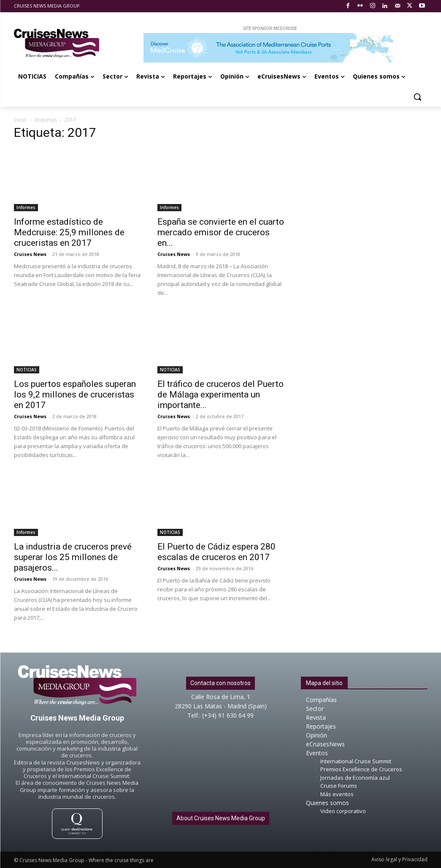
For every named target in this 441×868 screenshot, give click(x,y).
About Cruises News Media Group (221, 818)
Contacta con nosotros (220, 683)
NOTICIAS (27, 370)
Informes (26, 207)
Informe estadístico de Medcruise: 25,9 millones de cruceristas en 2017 (69, 232)
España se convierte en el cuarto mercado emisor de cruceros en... (221, 232)
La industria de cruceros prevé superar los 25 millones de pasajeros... (73, 557)
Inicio (20, 120)
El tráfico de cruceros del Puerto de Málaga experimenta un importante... (220, 395)
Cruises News (30, 254)
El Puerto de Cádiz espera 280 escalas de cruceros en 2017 (216, 552)
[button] (417, 97)
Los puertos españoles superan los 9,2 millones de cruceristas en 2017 (75, 395)
